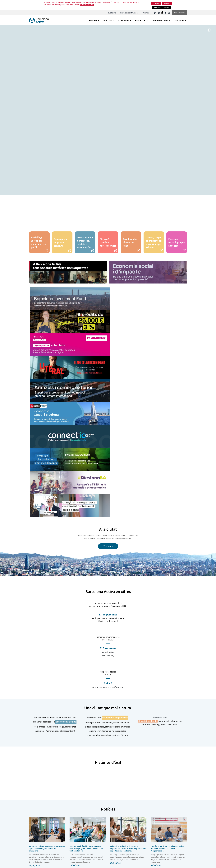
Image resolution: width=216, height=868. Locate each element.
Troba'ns (108, 546)
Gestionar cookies (162, 7)
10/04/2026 (128, 841)
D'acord (156, 4)
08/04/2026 (169, 842)
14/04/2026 (88, 842)
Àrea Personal (179, 13)
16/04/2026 (47, 842)
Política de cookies (87, 5)
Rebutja (167, 4)
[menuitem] (112, 13)
